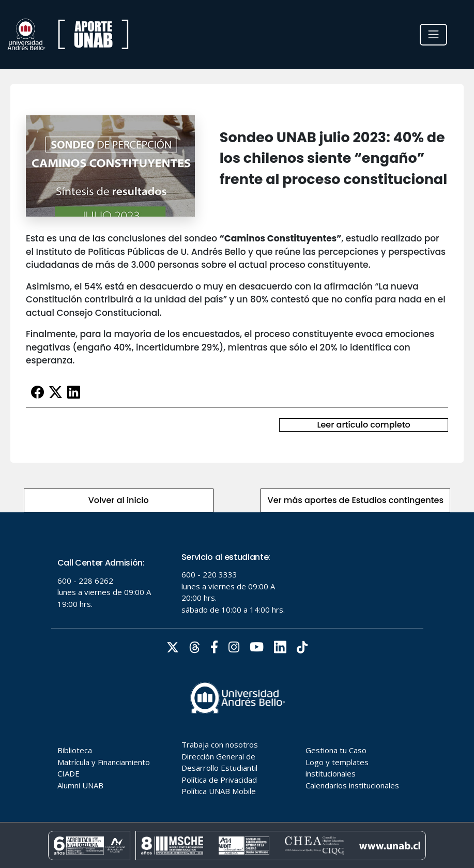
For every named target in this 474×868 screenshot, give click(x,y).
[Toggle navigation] (433, 35)
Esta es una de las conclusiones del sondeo (123, 238)
